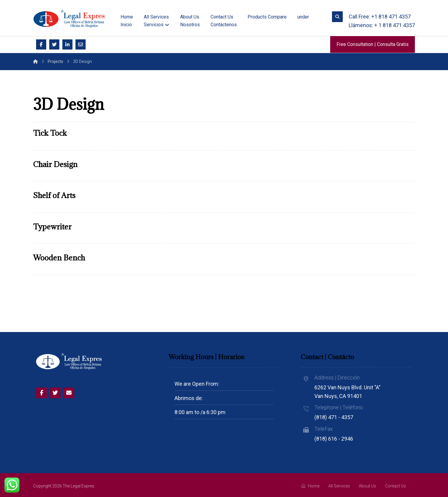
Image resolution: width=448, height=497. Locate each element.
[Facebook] (41, 44)
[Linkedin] (67, 44)
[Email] (81, 44)
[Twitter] (54, 44)
